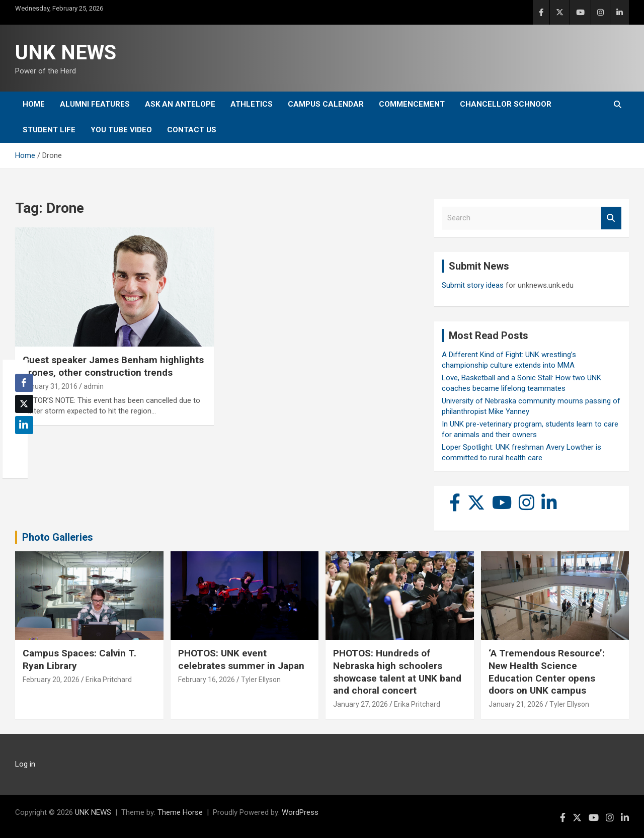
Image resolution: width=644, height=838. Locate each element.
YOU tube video (121, 130)
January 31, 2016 (50, 386)
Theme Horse (180, 812)
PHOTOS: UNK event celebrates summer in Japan (241, 659)
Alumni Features (95, 104)
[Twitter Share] (24, 404)
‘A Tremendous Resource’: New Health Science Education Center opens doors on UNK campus (547, 672)
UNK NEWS (66, 53)
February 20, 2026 (51, 680)
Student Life (49, 130)
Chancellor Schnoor (506, 104)
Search (611, 218)
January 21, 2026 (516, 704)
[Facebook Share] (24, 383)
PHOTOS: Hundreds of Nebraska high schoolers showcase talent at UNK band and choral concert (397, 672)
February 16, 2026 (207, 680)
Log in (25, 764)
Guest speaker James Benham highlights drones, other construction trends (113, 366)
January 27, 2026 (360, 704)
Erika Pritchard (109, 680)
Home (34, 104)
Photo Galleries (58, 537)
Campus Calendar (326, 104)
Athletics (252, 104)
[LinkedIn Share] (24, 425)
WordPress (300, 812)
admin (94, 386)
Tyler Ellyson (261, 680)
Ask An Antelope (180, 104)
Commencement (412, 104)
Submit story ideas (473, 285)
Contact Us (192, 130)
